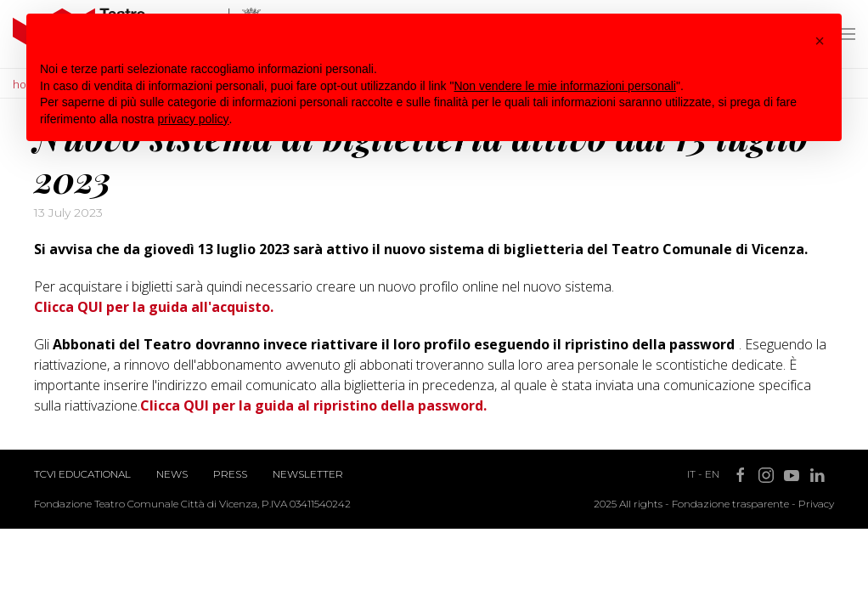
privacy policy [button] (194, 119)
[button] (820, 41)
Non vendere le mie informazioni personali (564, 86)
